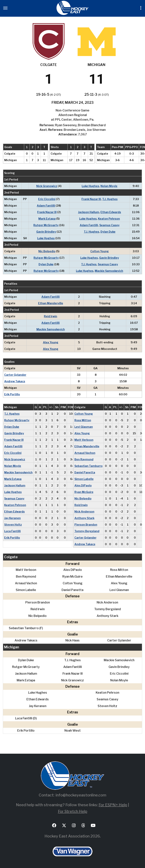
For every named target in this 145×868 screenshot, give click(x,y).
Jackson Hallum (89, 212)
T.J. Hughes (110, 199)
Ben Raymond (84, 459)
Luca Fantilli (12, 531)
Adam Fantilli (46, 206)
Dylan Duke (108, 232)
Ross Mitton (83, 420)
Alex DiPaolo (83, 485)
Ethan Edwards (111, 212)
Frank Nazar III (91, 199)
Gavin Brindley (46, 232)
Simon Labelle (84, 479)
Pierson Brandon (86, 525)
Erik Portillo (12, 394)
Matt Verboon (84, 440)
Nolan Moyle (109, 186)
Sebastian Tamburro (89, 466)
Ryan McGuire (84, 492)
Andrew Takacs (15, 381)
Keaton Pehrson (109, 219)
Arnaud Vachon (85, 453)
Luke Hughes (90, 186)
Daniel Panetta (85, 472)
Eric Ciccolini (47, 199)
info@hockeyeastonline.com (81, 795)
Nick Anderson (84, 511)
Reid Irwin (51, 316)
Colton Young (100, 251)
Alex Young (51, 342)
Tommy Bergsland (87, 531)
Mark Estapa (47, 219)
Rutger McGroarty (46, 225)
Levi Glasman (84, 427)
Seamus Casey (109, 225)
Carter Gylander (15, 375)
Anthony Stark (84, 518)
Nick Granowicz (47, 186)
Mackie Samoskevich (109, 271)
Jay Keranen (12, 518)
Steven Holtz (13, 525)
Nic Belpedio (47, 251)
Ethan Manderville (51, 303)
